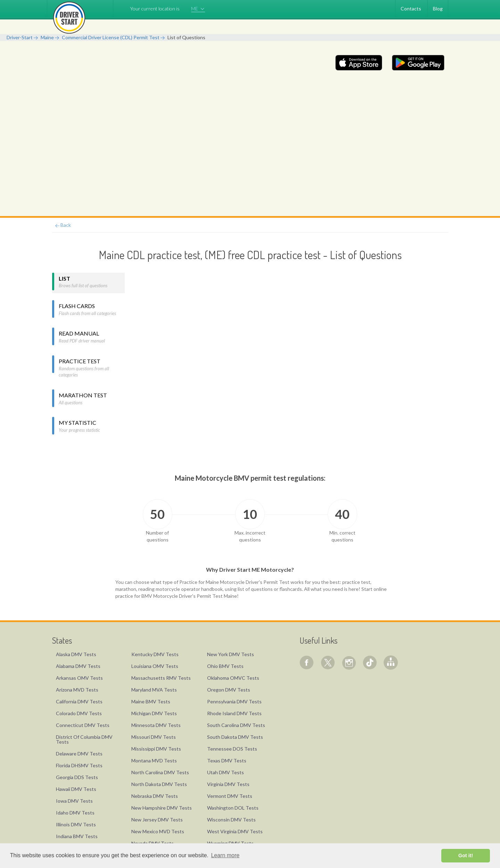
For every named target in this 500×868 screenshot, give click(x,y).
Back (63, 225)
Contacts (411, 9)
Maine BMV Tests (151, 701)
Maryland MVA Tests (154, 690)
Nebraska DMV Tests (155, 796)
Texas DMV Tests (227, 760)
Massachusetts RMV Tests (161, 678)
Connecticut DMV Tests (83, 725)
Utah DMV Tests (226, 772)
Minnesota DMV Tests (156, 725)
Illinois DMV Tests (76, 824)
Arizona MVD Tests (77, 690)
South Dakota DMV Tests (235, 737)
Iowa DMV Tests (74, 801)
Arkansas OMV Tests (79, 678)
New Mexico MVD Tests (158, 831)
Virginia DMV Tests (228, 784)
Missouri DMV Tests (154, 737)
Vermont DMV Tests (230, 796)
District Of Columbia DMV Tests (84, 739)
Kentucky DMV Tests (155, 654)
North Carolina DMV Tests (160, 772)
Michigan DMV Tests (154, 713)
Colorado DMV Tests (79, 713)
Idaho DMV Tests (75, 813)
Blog (438, 9)
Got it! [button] (466, 855)
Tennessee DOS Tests (232, 749)
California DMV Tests (79, 701)
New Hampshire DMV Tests (162, 808)
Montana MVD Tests (154, 760)
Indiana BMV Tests (77, 836)
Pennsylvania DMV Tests (234, 701)
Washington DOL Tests (233, 808)
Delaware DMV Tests (79, 754)
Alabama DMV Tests (78, 666)
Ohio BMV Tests (225, 666)
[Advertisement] (250, 164)
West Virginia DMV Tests (235, 831)
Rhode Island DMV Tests (234, 713)
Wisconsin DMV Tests (231, 820)
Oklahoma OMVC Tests (233, 678)
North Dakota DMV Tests (159, 784)
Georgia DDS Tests (77, 777)
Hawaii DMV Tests (76, 789)
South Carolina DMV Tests (236, 725)
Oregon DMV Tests (229, 690)
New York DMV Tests (231, 654)
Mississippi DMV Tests (156, 749)
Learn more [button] (225, 855)
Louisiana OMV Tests (155, 666)
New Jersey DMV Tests (157, 820)
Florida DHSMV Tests (79, 765)
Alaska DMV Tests (76, 654)
